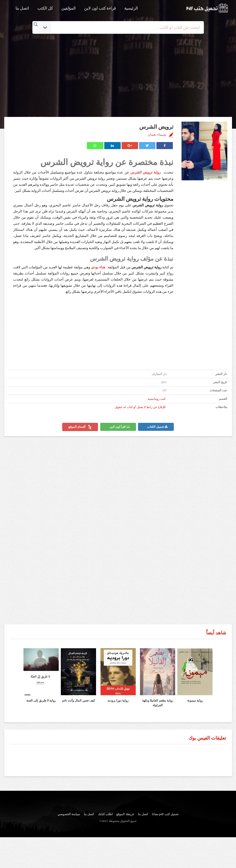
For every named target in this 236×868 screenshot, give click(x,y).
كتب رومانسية (157, 399)
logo (207, 8)
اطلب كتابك (105, 814)
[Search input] (125, 27)
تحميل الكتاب (157, 427)
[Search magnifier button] (36, 24)
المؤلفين (68, 8)
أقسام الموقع (80, 427)
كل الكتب (45, 8)
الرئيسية (131, 8)
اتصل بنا (22, 8)
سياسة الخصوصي (69, 814)
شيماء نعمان (157, 135)
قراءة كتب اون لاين (100, 8)
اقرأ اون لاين (120, 427)
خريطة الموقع (125, 814)
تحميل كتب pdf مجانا (165, 814)
